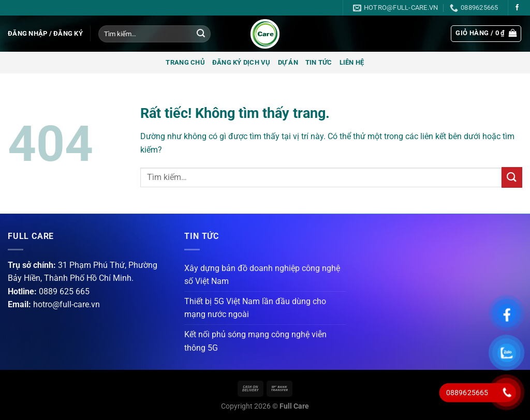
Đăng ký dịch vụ (241, 62)
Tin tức (319, 62)
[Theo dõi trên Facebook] (517, 8)
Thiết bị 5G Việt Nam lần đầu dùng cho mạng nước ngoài (255, 308)
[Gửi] (201, 34)
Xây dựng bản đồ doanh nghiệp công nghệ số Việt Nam (262, 275)
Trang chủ (185, 62)
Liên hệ (352, 62)
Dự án (288, 62)
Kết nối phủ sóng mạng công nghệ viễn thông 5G (255, 341)
